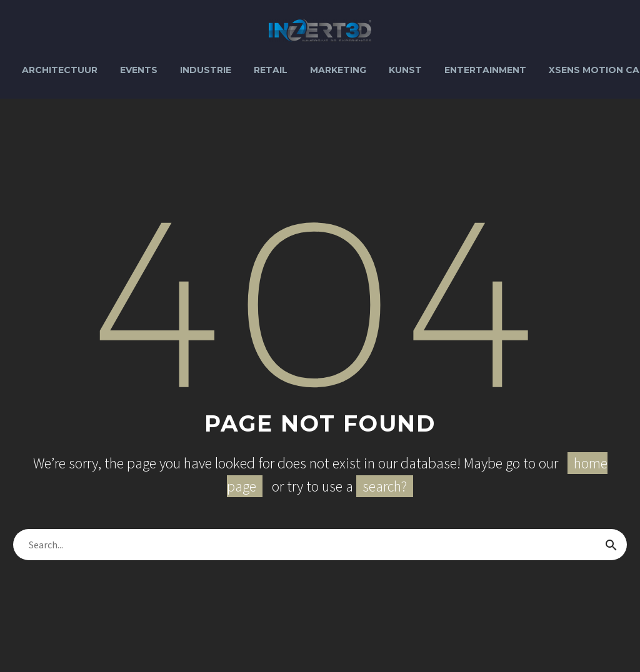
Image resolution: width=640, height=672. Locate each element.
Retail (271, 70)
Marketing (338, 70)
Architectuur (60, 70)
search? (385, 486)
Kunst (405, 70)
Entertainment (485, 70)
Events (139, 70)
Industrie (206, 70)
